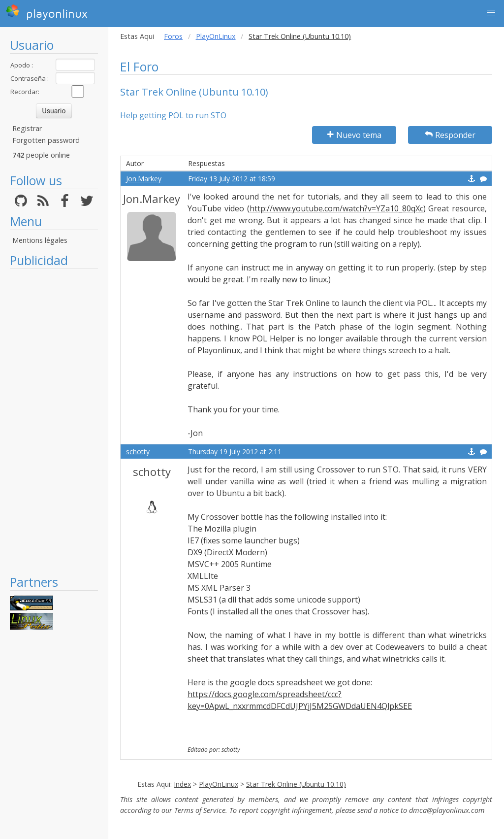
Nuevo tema (354, 135)
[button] (491, 13)
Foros (173, 36)
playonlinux (47, 12)
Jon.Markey (144, 179)
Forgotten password (46, 140)
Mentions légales (40, 240)
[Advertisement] (54, 421)
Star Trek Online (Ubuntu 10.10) (296, 784)
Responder (450, 135)
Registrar (27, 128)
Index (182, 784)
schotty (138, 452)
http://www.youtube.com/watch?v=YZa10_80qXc (336, 208)
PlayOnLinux (216, 36)
